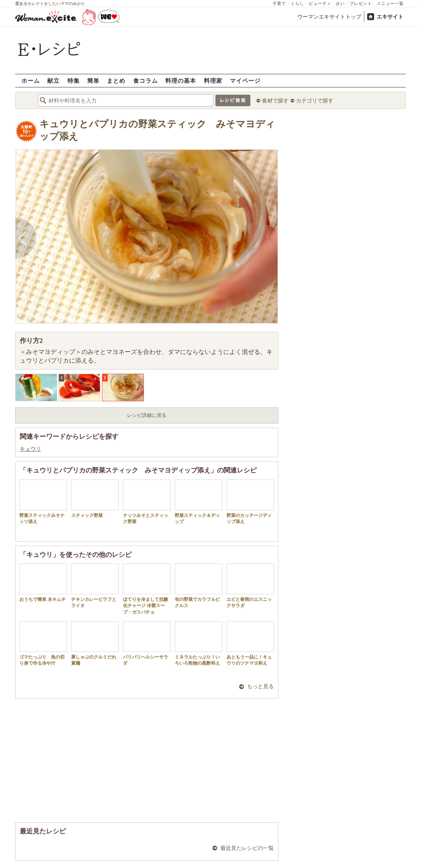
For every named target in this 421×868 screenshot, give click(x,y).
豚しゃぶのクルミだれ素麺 (95, 643)
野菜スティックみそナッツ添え (43, 502)
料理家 (213, 80)
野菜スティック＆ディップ (199, 502)
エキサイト (390, 17)
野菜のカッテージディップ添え (250, 502)
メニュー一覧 (390, 3)
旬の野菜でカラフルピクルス (199, 586)
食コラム (146, 80)
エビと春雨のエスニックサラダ (250, 586)
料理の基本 (181, 80)
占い (340, 3)
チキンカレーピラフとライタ (95, 586)
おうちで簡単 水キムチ (43, 583)
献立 (53, 80)
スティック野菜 (95, 499)
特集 (74, 80)
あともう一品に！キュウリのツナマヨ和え (250, 643)
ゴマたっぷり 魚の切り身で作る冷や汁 (43, 643)
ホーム (31, 80)
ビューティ (320, 3)
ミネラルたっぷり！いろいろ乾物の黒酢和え (199, 643)
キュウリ (30, 449)
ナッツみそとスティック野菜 (147, 502)
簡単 (93, 80)
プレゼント (361, 3)
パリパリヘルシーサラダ (147, 643)
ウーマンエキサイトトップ (329, 17)
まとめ (116, 80)
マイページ (245, 80)
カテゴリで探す (315, 101)
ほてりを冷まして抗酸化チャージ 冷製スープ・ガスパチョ (147, 589)
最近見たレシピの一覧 (247, 848)
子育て (279, 3)
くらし (297, 3)
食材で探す (275, 101)
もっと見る (260, 686)
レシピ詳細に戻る (147, 415)
